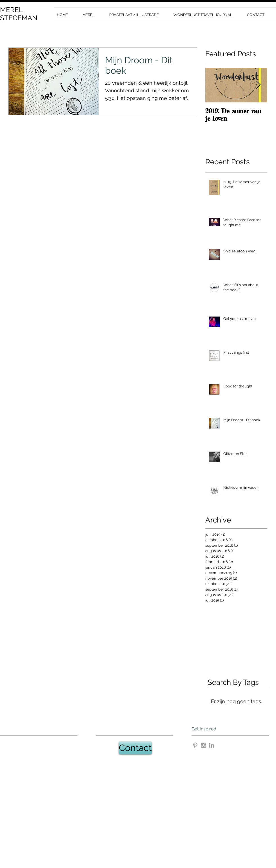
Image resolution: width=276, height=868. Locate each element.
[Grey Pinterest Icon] (195, 745)
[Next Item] (258, 85)
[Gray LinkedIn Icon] (212, 745)
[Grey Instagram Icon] (203, 745)
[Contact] (135, 748)
